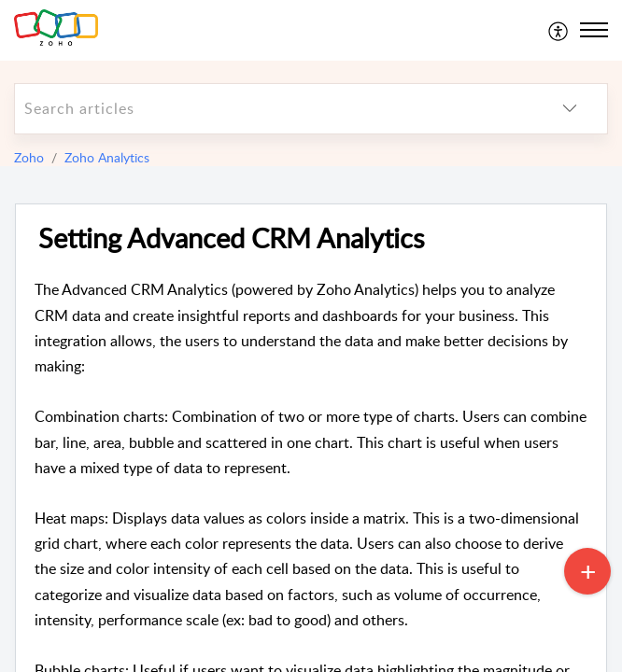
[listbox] (570, 109)
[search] (274, 109)
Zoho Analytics (107, 157)
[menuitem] (559, 30)
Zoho (29, 157)
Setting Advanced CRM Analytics (232, 238)
